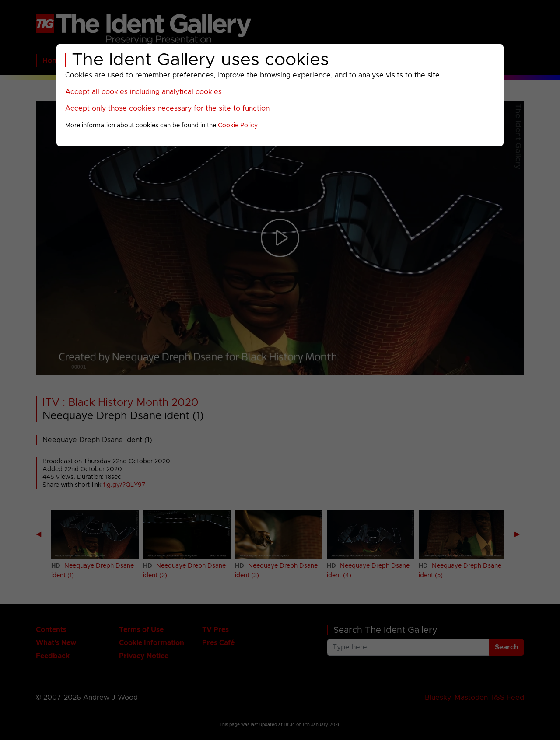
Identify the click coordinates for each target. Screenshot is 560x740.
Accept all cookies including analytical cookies (143, 92)
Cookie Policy (238, 126)
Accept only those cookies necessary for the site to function (167, 108)
